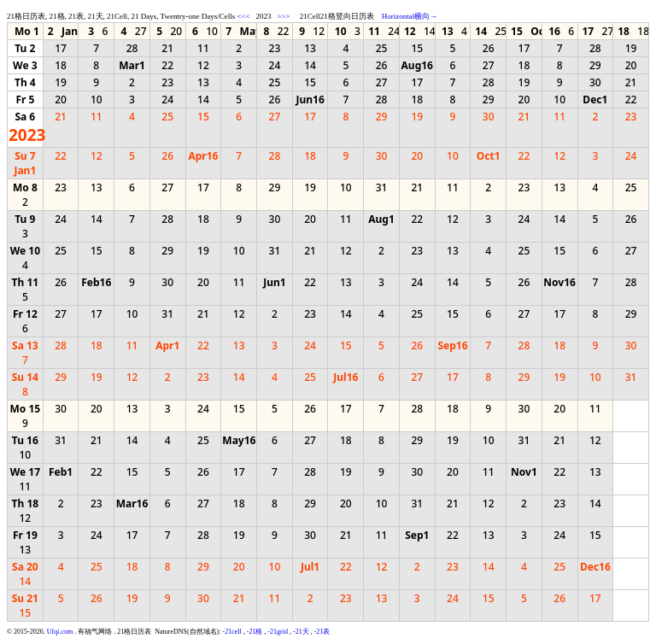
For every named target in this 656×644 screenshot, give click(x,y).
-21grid (278, 632)
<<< (243, 16)
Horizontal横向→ (410, 16)
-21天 (301, 632)
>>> (283, 16)
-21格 (255, 632)
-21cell (232, 632)
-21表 (322, 632)
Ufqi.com (60, 632)
